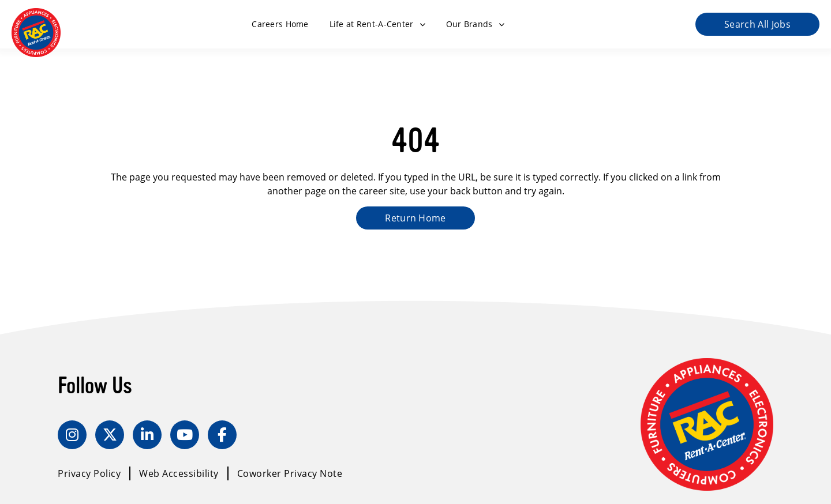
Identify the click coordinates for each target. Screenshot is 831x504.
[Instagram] (72, 435)
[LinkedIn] (147, 435)
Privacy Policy (89, 473)
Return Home (415, 218)
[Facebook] (222, 435)
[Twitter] (110, 435)
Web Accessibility (179, 473)
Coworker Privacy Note (290, 473)
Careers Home (280, 24)
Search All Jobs (757, 24)
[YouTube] (185, 435)
